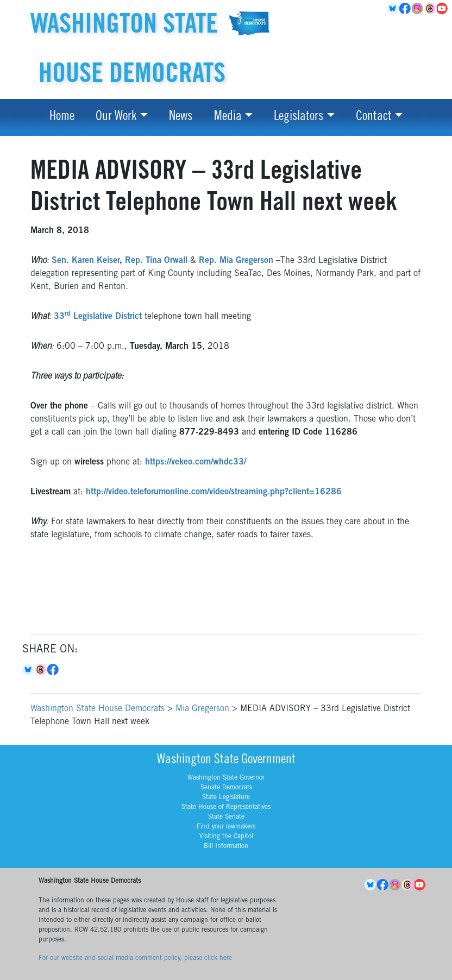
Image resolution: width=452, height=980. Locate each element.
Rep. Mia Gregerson (236, 261)
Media (228, 117)
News (181, 117)
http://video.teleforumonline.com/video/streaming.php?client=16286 (214, 492)
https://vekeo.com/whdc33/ (196, 462)
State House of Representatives (226, 807)
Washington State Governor (226, 778)
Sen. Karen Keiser (86, 261)
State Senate (226, 817)
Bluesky (29, 670)
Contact (374, 117)
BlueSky (393, 9)
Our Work (116, 117)
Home (62, 117)
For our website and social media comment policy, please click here (135, 958)
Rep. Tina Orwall (156, 261)
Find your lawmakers (226, 827)
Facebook (406, 9)
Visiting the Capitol (226, 837)
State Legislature (226, 797)
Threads (431, 9)
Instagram (418, 9)
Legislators (299, 117)
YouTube (443, 9)
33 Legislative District (98, 317)
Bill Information (226, 846)
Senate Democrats (226, 788)
